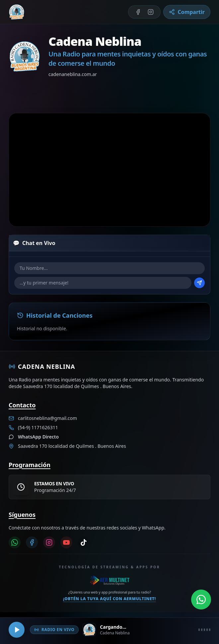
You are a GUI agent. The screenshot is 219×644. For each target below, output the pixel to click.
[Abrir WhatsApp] (201, 598)
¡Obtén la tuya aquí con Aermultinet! (110, 599)
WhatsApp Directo (38, 437)
